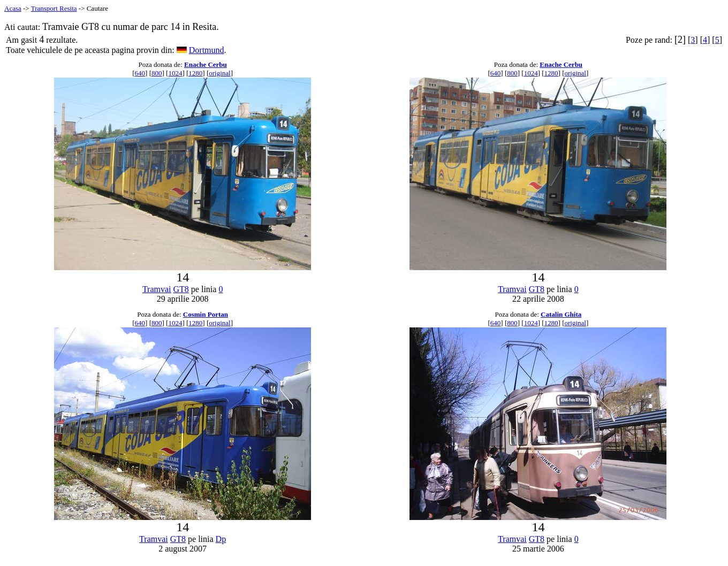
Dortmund (207, 50)
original (219, 73)
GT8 (181, 289)
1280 (195, 73)
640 (140, 73)
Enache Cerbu (206, 64)
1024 (175, 73)
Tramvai (157, 289)
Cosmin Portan (206, 314)
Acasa (13, 8)
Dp (221, 539)
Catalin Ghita (561, 314)
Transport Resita (54, 8)
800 (157, 73)
